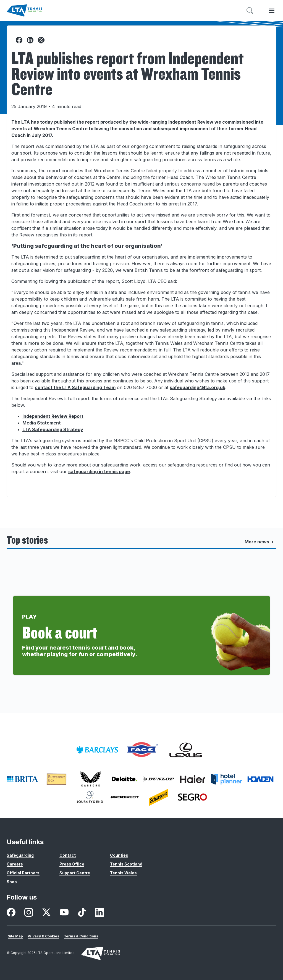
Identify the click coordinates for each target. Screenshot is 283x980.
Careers (15, 864)
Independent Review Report (53, 416)
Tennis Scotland (126, 864)
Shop (12, 882)
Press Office (72, 864)
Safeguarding (20, 855)
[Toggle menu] (272, 11)
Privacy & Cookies (43, 936)
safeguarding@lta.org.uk (197, 387)
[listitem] (97, 750)
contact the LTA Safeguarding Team (75, 387)
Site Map (15, 936)
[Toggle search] (250, 11)
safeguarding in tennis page (99, 471)
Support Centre (75, 873)
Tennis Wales (123, 873)
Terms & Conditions (81, 936)
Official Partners (23, 873)
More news (260, 542)
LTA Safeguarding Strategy (53, 429)
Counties (119, 855)
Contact (68, 855)
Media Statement (42, 423)
